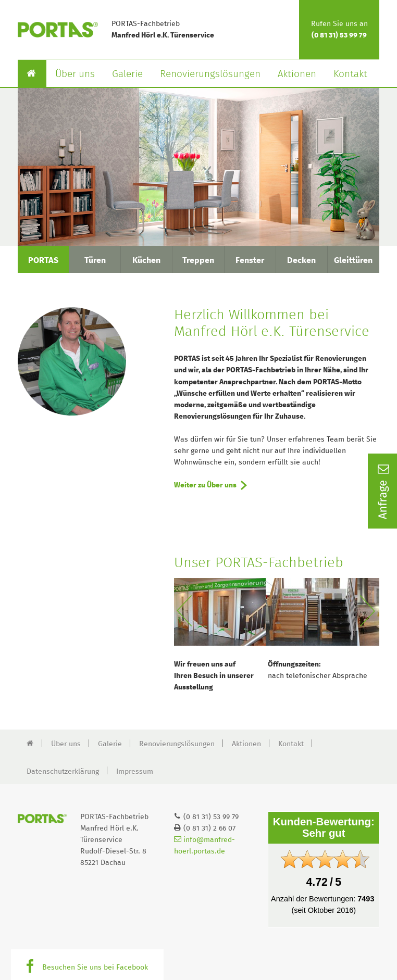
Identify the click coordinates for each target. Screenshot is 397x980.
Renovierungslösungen (210, 74)
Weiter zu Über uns (205, 485)
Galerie (127, 74)
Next (370, 612)
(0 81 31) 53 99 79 (339, 35)
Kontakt (350, 74)
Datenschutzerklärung (63, 772)
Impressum (135, 772)
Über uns (75, 74)
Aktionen (297, 74)
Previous (184, 612)
